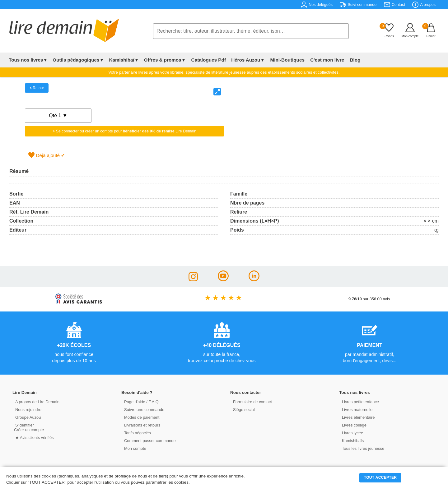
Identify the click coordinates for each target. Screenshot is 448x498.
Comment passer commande (148, 440)
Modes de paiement (140, 417)
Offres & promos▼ (165, 60)
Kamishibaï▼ (124, 60)
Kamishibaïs (352, 440)
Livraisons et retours (141, 425)
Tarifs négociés (136, 433)
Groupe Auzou (27, 417)
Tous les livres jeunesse (362, 448)
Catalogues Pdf (208, 60)
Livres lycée (351, 433)
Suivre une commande (143, 409)
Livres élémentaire (357, 417)
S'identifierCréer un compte (29, 427)
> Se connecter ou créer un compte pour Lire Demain (124, 131)
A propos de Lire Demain (36, 401)
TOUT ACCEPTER (380, 477)
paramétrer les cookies (167, 482)
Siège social (243, 409)
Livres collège (353, 425)
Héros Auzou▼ (247, 60)
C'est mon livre (325, 60)
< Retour (37, 88)
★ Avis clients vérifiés (33, 437)
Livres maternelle (356, 409)
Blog (352, 60)
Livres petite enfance (359, 401)
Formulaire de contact (251, 401)
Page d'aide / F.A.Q (140, 401)
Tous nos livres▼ (28, 60)
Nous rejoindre (27, 409)
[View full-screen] (217, 92)
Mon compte (134, 448)
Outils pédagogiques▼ (78, 60)
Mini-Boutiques (286, 60)
